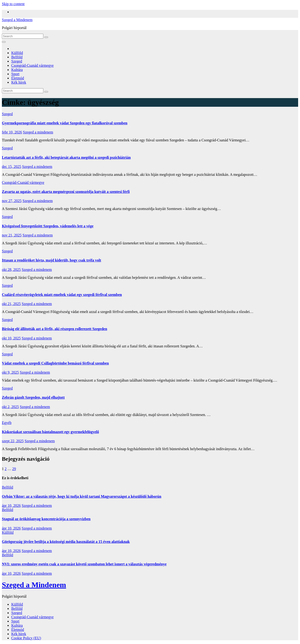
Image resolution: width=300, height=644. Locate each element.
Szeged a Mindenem (17, 20)
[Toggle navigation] (4, 42)
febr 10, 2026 (12, 132)
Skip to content (13, 4)
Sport (15, 74)
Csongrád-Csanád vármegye (32, 65)
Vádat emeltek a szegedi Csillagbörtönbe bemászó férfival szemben (55, 363)
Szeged (17, 61)
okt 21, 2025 (11, 304)
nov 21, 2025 (12, 235)
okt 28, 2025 (11, 270)
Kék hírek (19, 82)
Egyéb (7, 423)
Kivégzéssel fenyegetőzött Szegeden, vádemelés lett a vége (48, 226)
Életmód (18, 78)
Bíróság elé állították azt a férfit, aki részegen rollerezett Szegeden (54, 329)
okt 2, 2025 (10, 407)
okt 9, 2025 (10, 372)
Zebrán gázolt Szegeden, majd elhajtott (33, 397)
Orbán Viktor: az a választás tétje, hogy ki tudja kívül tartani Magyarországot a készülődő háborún (82, 496)
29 (14, 469)
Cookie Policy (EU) (26, 638)
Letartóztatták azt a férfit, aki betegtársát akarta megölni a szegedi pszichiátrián (66, 157)
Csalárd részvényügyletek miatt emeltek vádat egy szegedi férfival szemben (62, 295)
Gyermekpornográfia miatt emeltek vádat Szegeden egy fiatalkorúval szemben (65, 123)
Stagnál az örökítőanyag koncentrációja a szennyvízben (46, 519)
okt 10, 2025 (11, 338)
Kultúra (17, 70)
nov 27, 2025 (12, 201)
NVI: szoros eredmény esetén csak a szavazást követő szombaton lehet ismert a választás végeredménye (84, 564)
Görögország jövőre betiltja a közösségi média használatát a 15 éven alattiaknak (66, 542)
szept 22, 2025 (13, 441)
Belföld (17, 57)
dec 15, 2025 (11, 167)
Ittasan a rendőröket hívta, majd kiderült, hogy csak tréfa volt (51, 260)
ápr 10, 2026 (11, 506)
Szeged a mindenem (38, 132)
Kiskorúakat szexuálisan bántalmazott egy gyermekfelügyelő (50, 432)
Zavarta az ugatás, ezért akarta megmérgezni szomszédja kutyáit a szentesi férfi (66, 192)
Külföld (17, 53)
